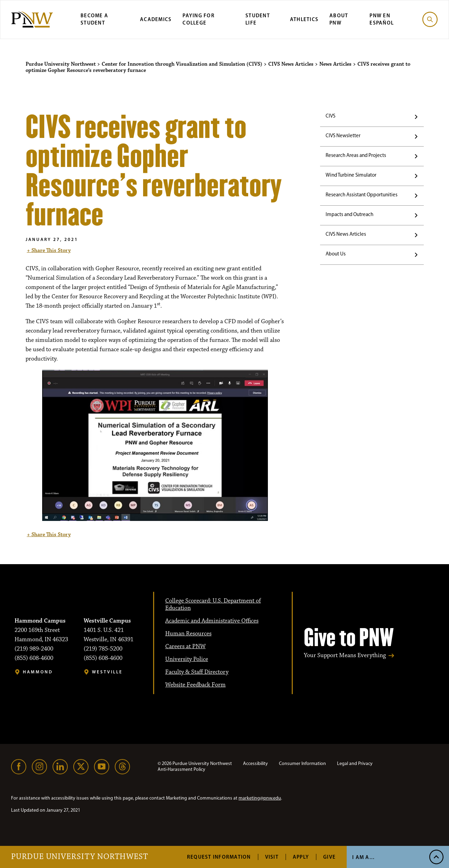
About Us (336, 254)
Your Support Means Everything (345, 656)
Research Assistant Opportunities (362, 195)
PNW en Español (382, 19)
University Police (187, 659)
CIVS (330, 116)
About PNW (339, 19)
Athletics (304, 19)
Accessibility (255, 763)
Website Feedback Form (195, 685)
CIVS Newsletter (343, 136)
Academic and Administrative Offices (212, 621)
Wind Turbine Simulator (351, 175)
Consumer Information (302, 763)
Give (329, 857)
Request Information (219, 857)
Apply (301, 857)
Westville (107, 672)
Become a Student (94, 19)
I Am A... (363, 857)
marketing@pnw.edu (260, 798)
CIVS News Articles (346, 234)
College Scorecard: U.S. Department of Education (213, 604)
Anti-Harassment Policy (181, 769)
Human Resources (188, 634)
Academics (156, 19)
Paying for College (199, 19)
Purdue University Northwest (80, 857)
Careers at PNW (185, 646)
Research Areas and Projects (356, 155)
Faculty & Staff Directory (197, 672)
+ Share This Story (49, 250)
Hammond (38, 672)
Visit (272, 857)
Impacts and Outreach (349, 214)
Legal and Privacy (355, 763)
